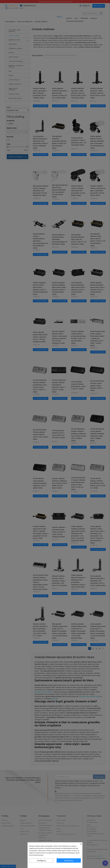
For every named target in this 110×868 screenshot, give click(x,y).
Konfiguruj (41, 860)
